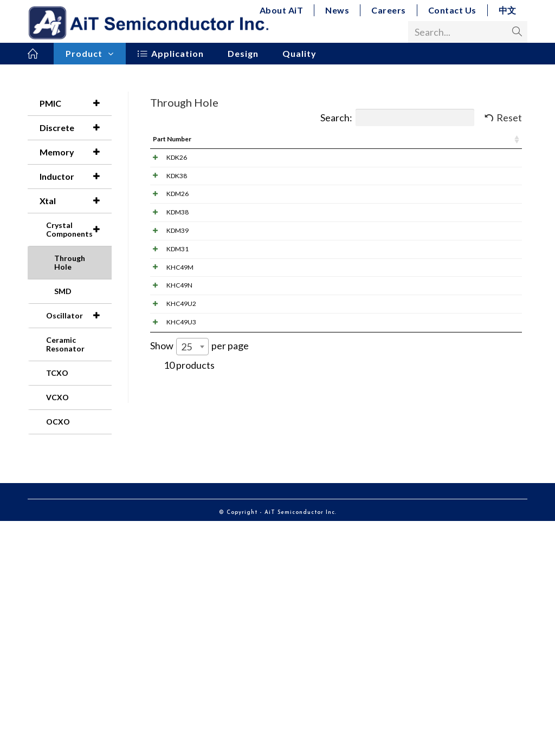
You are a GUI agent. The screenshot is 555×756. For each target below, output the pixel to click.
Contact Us (452, 10)
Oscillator (79, 316)
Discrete (75, 128)
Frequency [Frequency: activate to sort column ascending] (380, 139)
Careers (389, 10)
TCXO (57, 373)
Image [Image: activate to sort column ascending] (242, 139)
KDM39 (167, 346)
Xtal (75, 201)
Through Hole (70, 262)
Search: (397, 118)
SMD (63, 291)
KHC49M (169, 440)
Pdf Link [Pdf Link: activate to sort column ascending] (297, 139)
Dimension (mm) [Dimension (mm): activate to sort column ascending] (481, 139)
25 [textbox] (186, 635)
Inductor (75, 177)
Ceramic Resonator (65, 344)
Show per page (199, 635)
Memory (75, 152)
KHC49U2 (170, 534)
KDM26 (167, 252)
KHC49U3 (170, 581)
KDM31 (167, 393)
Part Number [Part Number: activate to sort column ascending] (172, 139)
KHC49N (169, 487)
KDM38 (167, 299)
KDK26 (166, 157)
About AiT (282, 10)
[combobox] (192, 635)
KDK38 (166, 204)
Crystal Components (79, 230)
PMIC (75, 103)
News (337, 10)
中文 (508, 10)
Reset (509, 118)
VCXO (57, 397)
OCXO (58, 422)
